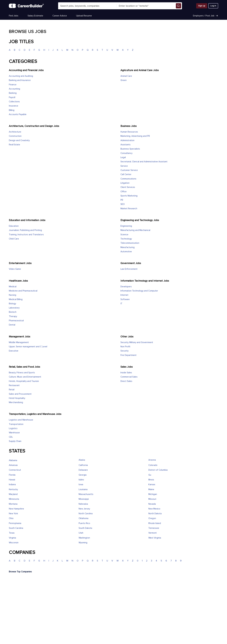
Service (124, 166)
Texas (12, 533)
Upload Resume (84, 16)
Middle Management (19, 342)
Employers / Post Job (206, 16)
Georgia (83, 475)
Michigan (153, 494)
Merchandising (16, 402)
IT (121, 304)
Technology (126, 239)
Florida (12, 475)
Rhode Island (155, 523)
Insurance (14, 106)
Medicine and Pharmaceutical (23, 291)
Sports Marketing (129, 196)
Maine (151, 489)
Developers (126, 287)
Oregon (152, 518)
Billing (12, 110)
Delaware (83, 470)
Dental (12, 325)
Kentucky (13, 489)
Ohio (11, 518)
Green (124, 80)
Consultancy (126, 153)
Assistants (125, 145)
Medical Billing (16, 299)
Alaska (82, 460)
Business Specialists (130, 149)
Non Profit (125, 347)
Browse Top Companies (20, 572)
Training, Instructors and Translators (26, 235)
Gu (150, 475)
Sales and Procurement (20, 394)
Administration (127, 140)
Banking (13, 93)
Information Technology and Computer (139, 291)
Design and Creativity (19, 140)
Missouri (152, 499)
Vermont (153, 533)
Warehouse (14, 433)
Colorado (153, 465)
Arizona (152, 460)
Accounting (14, 89)
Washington (84, 538)
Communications (128, 179)
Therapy (13, 316)
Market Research (129, 209)
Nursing (12, 295)
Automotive (126, 252)
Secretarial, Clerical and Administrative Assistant (144, 162)
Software (125, 299)
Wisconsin (14, 543)
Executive (14, 351)
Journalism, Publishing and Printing (25, 230)
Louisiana (83, 489)
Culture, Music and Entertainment (25, 377)
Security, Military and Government (137, 342)
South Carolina (16, 528)
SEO (123, 204)
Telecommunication (130, 243)
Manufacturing (128, 247)
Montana (13, 504)
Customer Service (129, 170)
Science (124, 235)
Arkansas (13, 465)
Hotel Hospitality (17, 398)
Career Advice (60, 16)
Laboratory (14, 308)
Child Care (14, 239)
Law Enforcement (129, 269)
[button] (178, 6)
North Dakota (155, 514)
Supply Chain (15, 441)
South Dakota (85, 528)
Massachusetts (86, 494)
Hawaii (12, 480)
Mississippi (84, 499)
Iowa (81, 485)
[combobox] (87, 6)
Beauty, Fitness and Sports (22, 373)
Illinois (151, 480)
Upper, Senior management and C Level (28, 347)
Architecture (15, 132)
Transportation (16, 424)
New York (13, 514)
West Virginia (155, 538)
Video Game (15, 269)
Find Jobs (14, 16)
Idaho (81, 480)
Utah (81, 533)
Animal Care (126, 76)
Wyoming (83, 543)
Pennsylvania (15, 523)
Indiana (12, 485)
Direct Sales (126, 381)
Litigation (125, 183)
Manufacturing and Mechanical (135, 230)
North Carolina (86, 514)
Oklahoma (83, 518)
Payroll (12, 97)
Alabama (13, 460)
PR (122, 200)
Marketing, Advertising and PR (135, 136)
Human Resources (129, 132)
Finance (13, 85)
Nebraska (83, 504)
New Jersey (84, 509)
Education (14, 226)
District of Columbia (158, 470)
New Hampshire (16, 509)
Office (124, 192)
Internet (124, 295)
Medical (13, 287)
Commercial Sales (129, 377)
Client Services (128, 187)
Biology (12, 304)
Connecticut (15, 470)
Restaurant (14, 385)
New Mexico (154, 509)
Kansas (152, 485)
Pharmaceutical (16, 321)
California (83, 465)
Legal (123, 157)
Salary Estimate (35, 16)
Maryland (13, 494)
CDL (11, 437)
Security (124, 351)
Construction (15, 136)
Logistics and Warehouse (21, 420)
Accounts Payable (18, 114)
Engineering (126, 226)
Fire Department (128, 355)
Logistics (13, 428)
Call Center (126, 174)
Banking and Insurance (20, 80)
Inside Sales (126, 373)
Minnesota (14, 499)
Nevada (152, 504)
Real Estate (14, 145)
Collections (14, 102)
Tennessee (154, 528)
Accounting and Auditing (21, 76)
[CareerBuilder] (26, 6)
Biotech (13, 312)
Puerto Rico (84, 523)
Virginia (12, 538)
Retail (12, 390)
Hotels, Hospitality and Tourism (24, 381)
